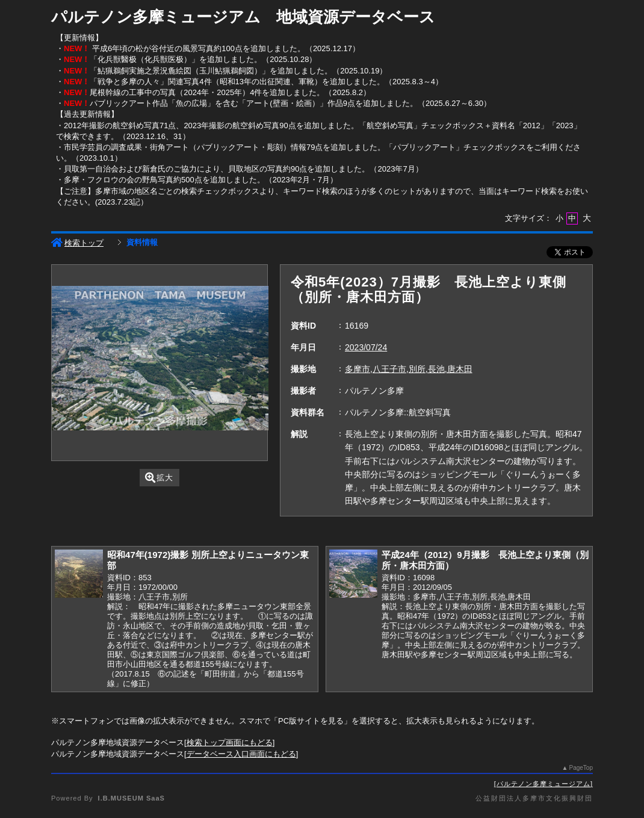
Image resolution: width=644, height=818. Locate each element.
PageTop (581, 768)
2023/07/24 (366, 347)
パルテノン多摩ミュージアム (543, 784)
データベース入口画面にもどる (241, 754)
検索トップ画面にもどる (230, 742)
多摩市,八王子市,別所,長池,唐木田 (409, 369)
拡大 (159, 478)
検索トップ (77, 243)
